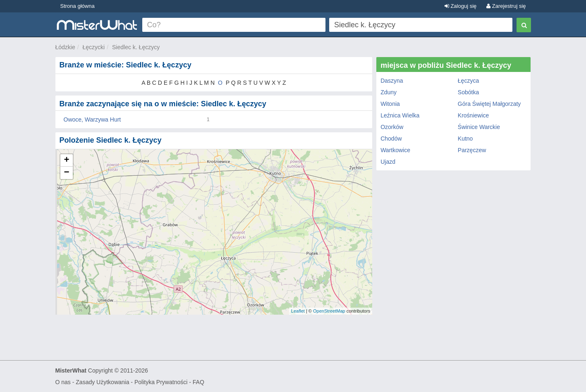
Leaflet (298, 311)
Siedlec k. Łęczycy (136, 47)
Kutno (465, 139)
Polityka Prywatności (161, 382)
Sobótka (468, 92)
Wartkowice (395, 150)
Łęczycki (94, 47)
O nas (63, 382)
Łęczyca (468, 81)
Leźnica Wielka (400, 115)
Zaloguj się (460, 6)
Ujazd (388, 162)
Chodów (391, 139)
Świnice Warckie (479, 127)
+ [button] (66, 160)
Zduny (389, 92)
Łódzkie (65, 47)
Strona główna (78, 6)
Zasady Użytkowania (102, 382)
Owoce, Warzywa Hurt (92, 120)
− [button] (66, 173)
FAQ (199, 382)
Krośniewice (473, 115)
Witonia (390, 104)
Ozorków (392, 127)
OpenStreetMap (329, 311)
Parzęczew (472, 150)
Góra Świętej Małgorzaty (489, 104)
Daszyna (392, 81)
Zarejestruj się (506, 6)
